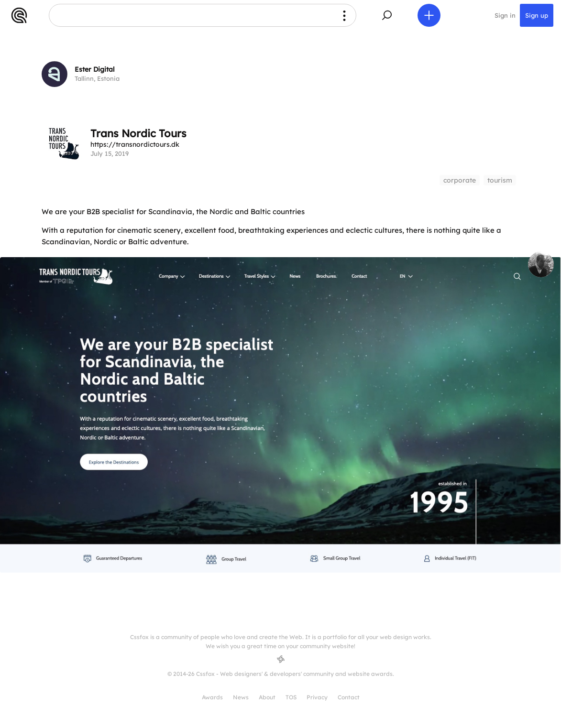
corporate (460, 180)
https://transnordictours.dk (135, 144)
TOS (291, 697)
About (267, 697)
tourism (500, 180)
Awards (212, 697)
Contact (349, 697)
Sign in (505, 15)
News (241, 697)
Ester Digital (95, 69)
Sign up (537, 15)
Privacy (317, 697)
